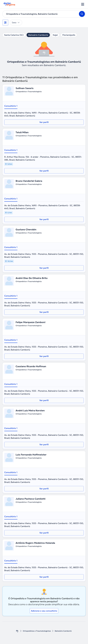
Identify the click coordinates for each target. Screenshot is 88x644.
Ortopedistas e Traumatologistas (37, 631)
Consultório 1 (11, 106)
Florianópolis (69, 35)
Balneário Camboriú (38, 35)
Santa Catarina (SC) (14, 35)
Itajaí (55, 35)
